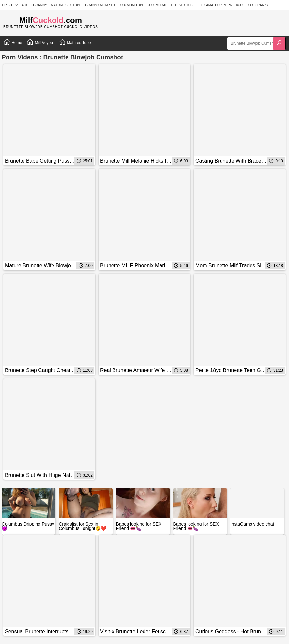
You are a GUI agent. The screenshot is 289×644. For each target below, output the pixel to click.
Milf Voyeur (40, 42)
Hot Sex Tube (183, 5)
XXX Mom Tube (132, 5)
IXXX (240, 5)
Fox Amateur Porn (215, 5)
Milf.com (51, 20)
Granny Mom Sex (100, 5)
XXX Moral (158, 5)
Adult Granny (34, 5)
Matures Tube (75, 42)
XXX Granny (258, 5)
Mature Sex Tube (66, 5)
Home (13, 42)
